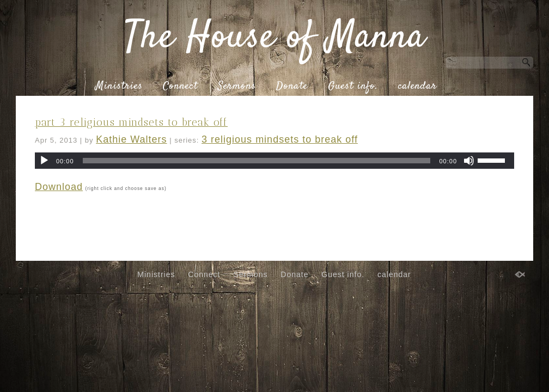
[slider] (257, 161)
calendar (417, 87)
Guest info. (353, 87)
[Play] (44, 161)
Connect (180, 87)
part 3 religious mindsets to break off (131, 122)
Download (59, 187)
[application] (274, 161)
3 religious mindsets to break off (280, 139)
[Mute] (469, 161)
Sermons (237, 87)
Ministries (119, 87)
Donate (292, 87)
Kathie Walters (131, 139)
